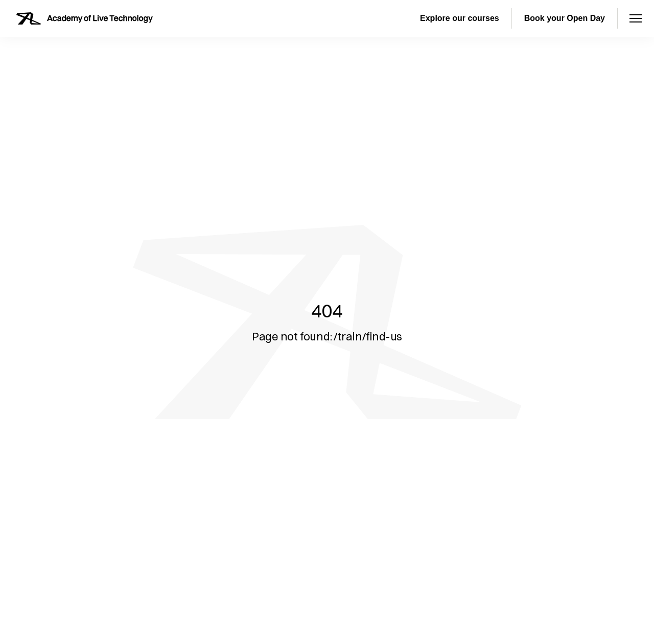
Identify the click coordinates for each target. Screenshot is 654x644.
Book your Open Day (565, 18)
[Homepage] (85, 18)
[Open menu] (636, 18)
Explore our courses (460, 18)
